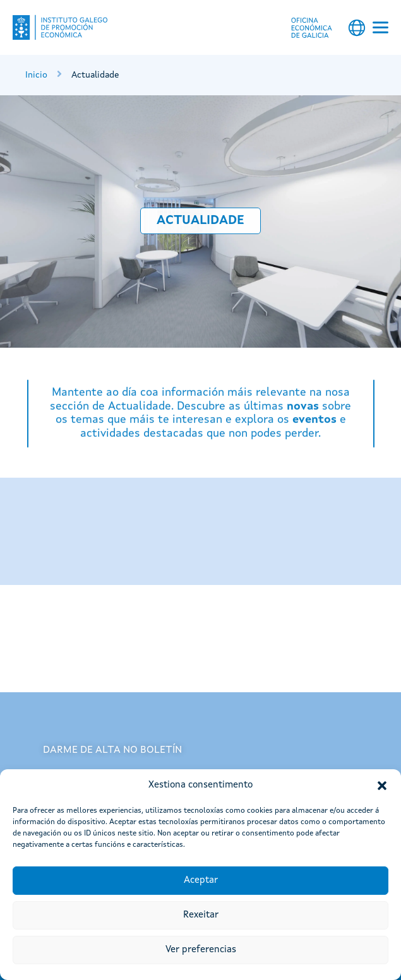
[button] (382, 786)
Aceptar (201, 881)
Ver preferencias (201, 950)
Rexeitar (201, 915)
